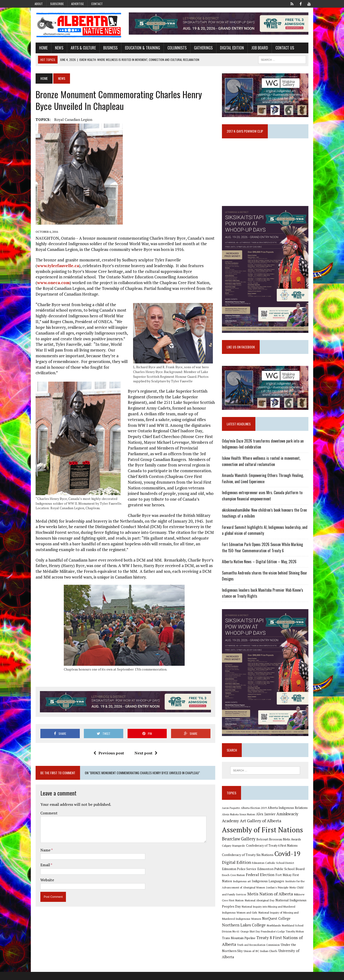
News (55, 49)
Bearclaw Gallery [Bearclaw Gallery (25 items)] (240, 853)
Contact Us (280, 49)
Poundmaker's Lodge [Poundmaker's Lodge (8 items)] (297, 940)
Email (41, 858)
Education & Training (138, 49)
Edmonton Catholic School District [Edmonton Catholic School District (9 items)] (275, 877)
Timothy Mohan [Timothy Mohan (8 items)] (233, 946)
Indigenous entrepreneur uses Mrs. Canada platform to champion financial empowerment (264, 505)
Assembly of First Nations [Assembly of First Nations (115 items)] (264, 844)
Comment (44, 806)
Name (41, 843)
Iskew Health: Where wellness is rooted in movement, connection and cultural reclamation (263, 471)
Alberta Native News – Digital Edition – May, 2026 (261, 571)
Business (106, 49)
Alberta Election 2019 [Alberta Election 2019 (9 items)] (255, 822)
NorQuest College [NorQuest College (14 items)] (238, 933)
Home (39, 49)
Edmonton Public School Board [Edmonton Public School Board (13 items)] (268, 883)
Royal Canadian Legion (69, 120)
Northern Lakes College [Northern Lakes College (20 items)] (275, 933)
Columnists (172, 49)
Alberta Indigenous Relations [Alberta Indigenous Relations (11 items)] (289, 822)
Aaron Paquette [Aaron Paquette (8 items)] (233, 822)
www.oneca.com (184, 278)
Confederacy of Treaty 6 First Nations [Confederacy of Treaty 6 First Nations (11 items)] (274, 860)
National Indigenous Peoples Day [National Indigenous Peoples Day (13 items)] (280, 914)
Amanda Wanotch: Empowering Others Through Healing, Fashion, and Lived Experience (264, 488)
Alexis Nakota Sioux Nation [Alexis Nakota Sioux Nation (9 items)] (240, 829)
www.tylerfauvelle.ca (54, 266)
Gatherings (199, 49)
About (39, 4)
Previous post (107, 747)
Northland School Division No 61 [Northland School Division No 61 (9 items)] (243, 939)
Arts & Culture (79, 49)
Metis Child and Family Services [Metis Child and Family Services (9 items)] (290, 901)
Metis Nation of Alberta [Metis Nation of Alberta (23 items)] (246, 908)
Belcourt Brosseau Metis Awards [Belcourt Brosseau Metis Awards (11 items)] (280, 853)
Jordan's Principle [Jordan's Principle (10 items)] (258, 901)
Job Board (255, 49)
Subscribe (57, 4)
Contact (97, 4)
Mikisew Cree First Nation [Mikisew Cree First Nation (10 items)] (287, 908)
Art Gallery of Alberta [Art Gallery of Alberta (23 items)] (262, 835)
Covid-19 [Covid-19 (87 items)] (289, 868)
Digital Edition (227, 49)
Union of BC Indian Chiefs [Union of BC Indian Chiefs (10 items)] (268, 959)
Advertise (78, 4)
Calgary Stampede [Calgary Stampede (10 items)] (235, 860)
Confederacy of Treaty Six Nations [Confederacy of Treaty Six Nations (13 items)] (249, 869)
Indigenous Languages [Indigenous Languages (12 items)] (244, 895)
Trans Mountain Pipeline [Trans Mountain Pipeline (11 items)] (259, 946)
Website (43, 873)
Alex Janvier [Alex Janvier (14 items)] (267, 828)
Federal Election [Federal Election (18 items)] (247, 889)
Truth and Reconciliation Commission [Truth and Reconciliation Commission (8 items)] (281, 953)
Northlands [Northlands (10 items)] (305, 933)
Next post (144, 747)
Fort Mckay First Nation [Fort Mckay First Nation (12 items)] (279, 889)
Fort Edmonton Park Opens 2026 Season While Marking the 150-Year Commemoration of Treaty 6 (267, 557)
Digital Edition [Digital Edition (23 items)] (238, 877)
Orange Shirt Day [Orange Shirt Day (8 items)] (274, 940)
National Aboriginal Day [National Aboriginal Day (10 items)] (239, 915)
